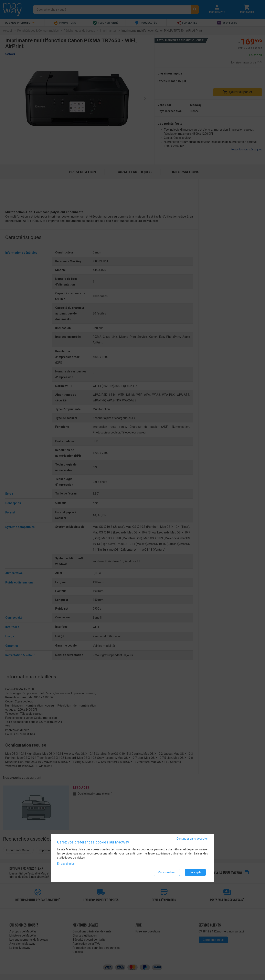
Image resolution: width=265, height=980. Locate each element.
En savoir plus (66, 864)
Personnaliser (167, 872)
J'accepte (195, 872)
